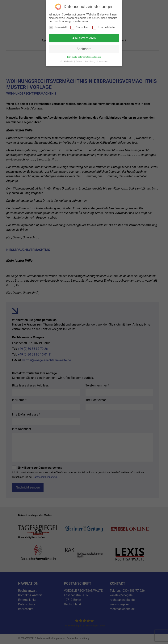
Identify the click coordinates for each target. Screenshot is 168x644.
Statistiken (79, 27)
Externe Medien (104, 27)
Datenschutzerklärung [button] (86, 61)
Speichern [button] (84, 49)
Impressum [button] (102, 61)
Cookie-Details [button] (67, 61)
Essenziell (58, 27)
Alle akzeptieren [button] (84, 38)
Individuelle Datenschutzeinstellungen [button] (84, 57)
